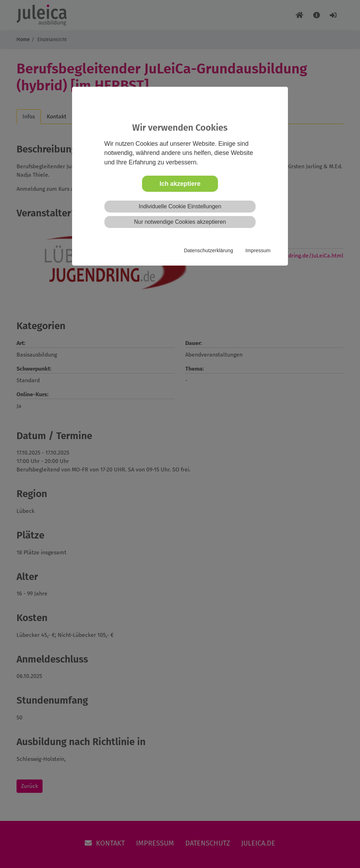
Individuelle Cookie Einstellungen (180, 206)
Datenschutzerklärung (208, 250)
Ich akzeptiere (180, 184)
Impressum (258, 250)
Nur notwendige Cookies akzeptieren (180, 222)
